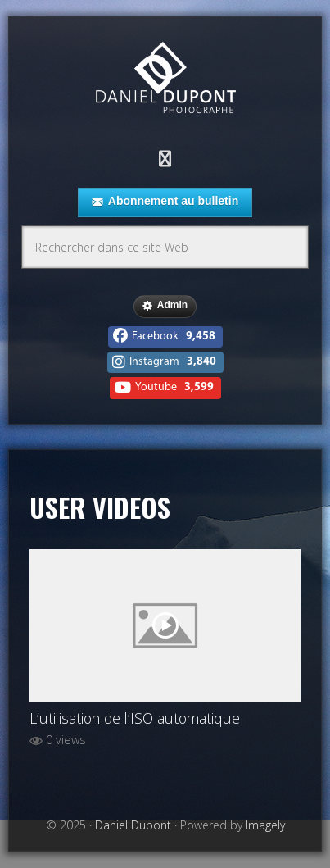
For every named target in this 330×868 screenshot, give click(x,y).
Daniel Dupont (165, 80)
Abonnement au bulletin (165, 202)
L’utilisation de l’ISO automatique (135, 718)
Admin (165, 306)
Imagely (265, 825)
